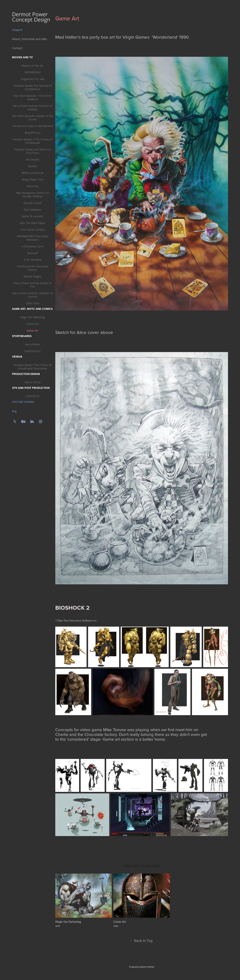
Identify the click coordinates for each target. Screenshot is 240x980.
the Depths (33, 160)
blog (14, 411)
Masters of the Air (33, 66)
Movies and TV (22, 57)
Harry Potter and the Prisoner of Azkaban (33, 108)
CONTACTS (33, 396)
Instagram (17, 30)
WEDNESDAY (33, 72)
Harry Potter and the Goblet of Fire (33, 285)
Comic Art (33, 324)
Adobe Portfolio (147, 967)
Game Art (33, 331)
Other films (33, 303)
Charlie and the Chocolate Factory (33, 268)
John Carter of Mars (33, 230)
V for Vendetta (33, 260)
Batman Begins (33, 276)
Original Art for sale (33, 79)
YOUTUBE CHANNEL (23, 402)
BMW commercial (33, 173)
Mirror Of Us (33, 382)
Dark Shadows (33, 210)
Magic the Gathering (33, 317)
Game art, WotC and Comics (32, 309)
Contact (17, 48)
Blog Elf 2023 (33, 133)
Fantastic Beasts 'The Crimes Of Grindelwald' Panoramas (33, 367)
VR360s (17, 357)
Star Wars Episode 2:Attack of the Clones (33, 118)
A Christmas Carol (33, 246)
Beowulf (33, 253)
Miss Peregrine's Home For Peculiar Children (33, 195)
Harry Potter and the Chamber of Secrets (33, 295)
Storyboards (22, 336)
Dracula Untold (33, 203)
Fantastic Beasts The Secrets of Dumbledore (33, 87)
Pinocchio (33, 186)
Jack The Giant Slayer (33, 223)
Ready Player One (33, 180)
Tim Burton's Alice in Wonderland (33, 126)
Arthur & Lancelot (33, 216)
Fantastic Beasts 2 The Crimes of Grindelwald (33, 141)
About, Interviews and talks (30, 39)
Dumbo (33, 166)
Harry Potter (33, 344)
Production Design (26, 374)
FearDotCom (33, 351)
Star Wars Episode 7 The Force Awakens (33, 97)
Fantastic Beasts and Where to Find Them (33, 151)
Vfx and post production (31, 388)
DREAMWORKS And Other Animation (33, 238)
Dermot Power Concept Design (32, 17)
